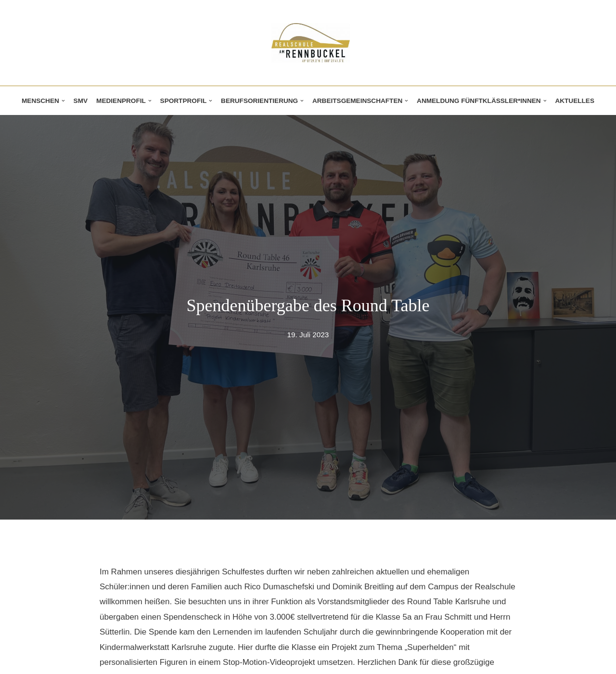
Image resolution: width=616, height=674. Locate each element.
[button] (63, 101)
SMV (81, 101)
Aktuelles (575, 101)
